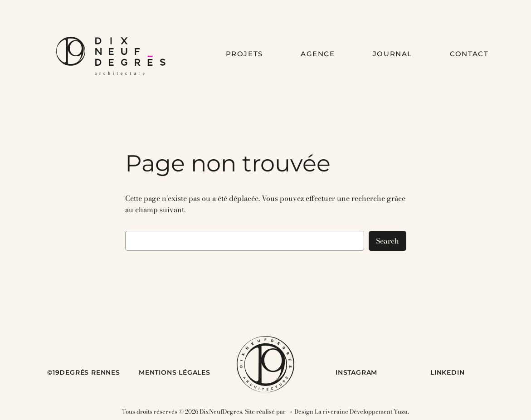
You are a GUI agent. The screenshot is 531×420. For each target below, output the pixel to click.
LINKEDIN (447, 372)
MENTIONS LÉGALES (175, 372)
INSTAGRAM (356, 372)
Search (387, 241)
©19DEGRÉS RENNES (84, 372)
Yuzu (401, 411)
